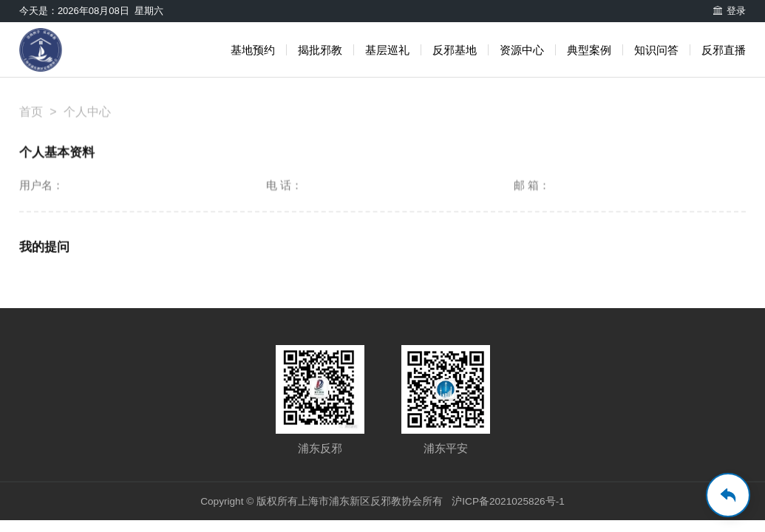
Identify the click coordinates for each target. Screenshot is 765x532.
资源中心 (522, 50)
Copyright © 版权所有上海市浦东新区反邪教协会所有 (320, 502)
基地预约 (253, 50)
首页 (31, 119)
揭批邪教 (320, 50)
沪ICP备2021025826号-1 (510, 502)
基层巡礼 (387, 50)
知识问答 (656, 50)
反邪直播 (724, 50)
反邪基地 (455, 50)
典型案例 (589, 50)
